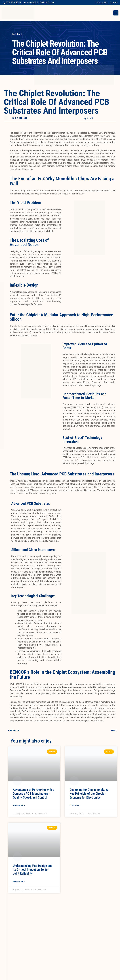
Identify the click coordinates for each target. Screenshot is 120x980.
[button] (116, 13)
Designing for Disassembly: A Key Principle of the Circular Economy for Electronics (89, 794)
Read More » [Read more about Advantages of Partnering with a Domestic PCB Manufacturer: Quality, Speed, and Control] (19, 805)
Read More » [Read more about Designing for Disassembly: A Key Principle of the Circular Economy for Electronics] (75, 805)
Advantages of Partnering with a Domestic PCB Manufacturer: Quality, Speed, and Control (34, 794)
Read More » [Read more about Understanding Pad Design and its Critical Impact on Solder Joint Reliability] (19, 882)
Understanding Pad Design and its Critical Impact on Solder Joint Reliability (33, 870)
